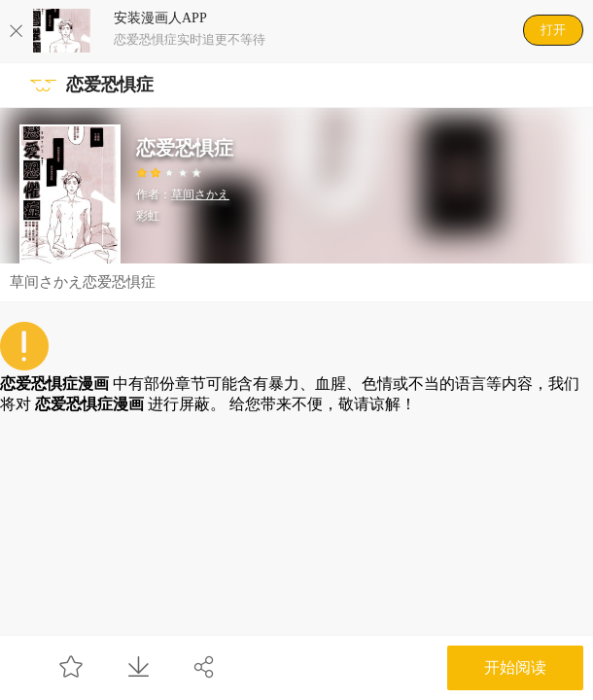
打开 (553, 30)
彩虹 (148, 216)
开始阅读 (515, 667)
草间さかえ (200, 194)
